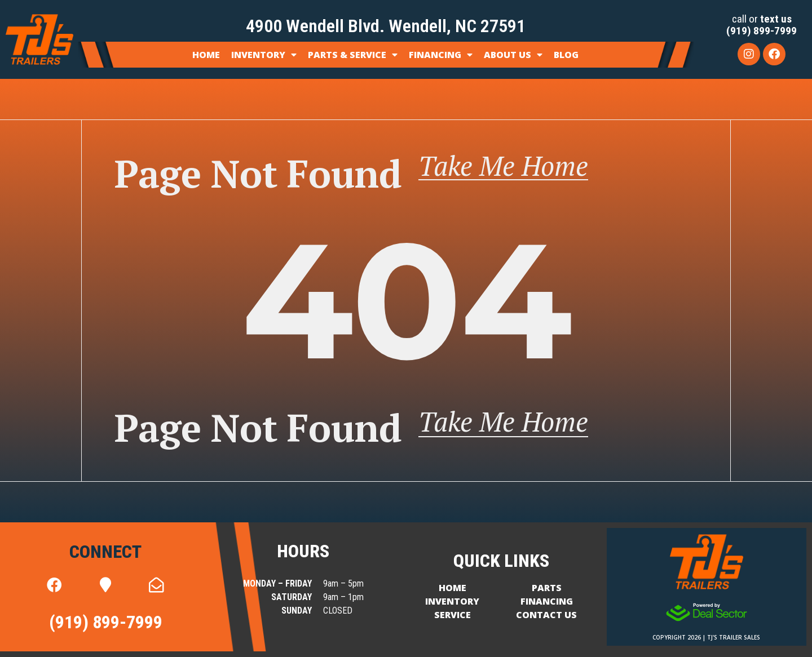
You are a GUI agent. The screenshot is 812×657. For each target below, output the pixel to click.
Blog (566, 55)
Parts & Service (353, 55)
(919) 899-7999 (762, 31)
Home (206, 55)
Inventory (264, 55)
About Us (513, 55)
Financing (441, 55)
